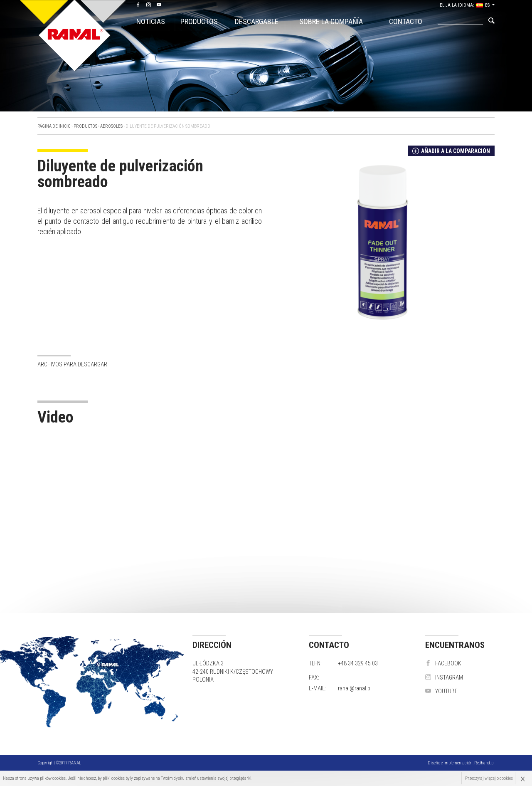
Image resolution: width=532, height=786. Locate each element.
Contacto (406, 21)
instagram (444, 677)
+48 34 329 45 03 (358, 663)
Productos (199, 21)
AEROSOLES (111, 126)
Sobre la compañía (331, 21)
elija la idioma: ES (465, 5)
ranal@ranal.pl (355, 688)
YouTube (441, 691)
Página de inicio (54, 126)
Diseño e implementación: (461, 763)
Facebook (443, 663)
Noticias (151, 21)
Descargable (257, 21)
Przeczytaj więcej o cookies (489, 778)
